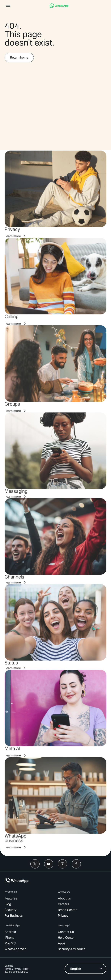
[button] (8, 6)
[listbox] (85, 969)
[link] (59, 7)
